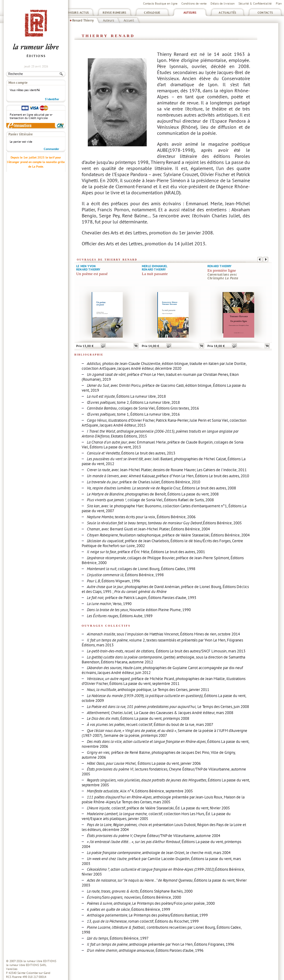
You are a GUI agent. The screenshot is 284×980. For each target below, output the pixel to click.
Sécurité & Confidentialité (255, 3)
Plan (279, 3)
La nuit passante (155, 274)
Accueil (129, 20)
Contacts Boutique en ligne (160, 3)
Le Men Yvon (86, 266)
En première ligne (222, 271)
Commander (51, 149)
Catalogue (152, 13)
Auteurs (190, 13)
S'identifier (52, 99)
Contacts (265, 13)
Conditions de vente (194, 3)
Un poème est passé (92, 274)
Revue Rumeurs (115, 13)
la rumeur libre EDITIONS (40, 961)
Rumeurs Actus (77, 13)
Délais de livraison (222, 3)
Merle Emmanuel (155, 266)
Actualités (228, 13)
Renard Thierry (83, 20)
